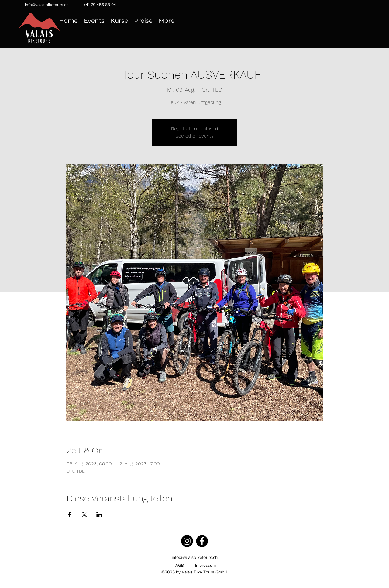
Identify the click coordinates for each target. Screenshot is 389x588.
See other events (194, 136)
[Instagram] (187, 541)
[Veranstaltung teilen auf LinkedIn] (99, 514)
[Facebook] (202, 541)
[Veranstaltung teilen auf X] (84, 514)
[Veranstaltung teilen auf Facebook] (69, 514)
